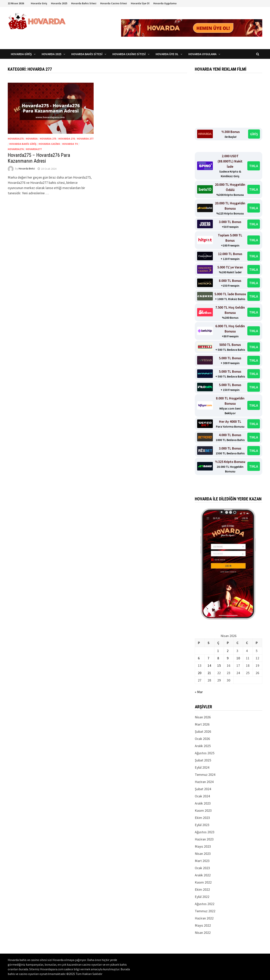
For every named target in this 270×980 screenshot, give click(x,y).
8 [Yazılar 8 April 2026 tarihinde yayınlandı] (218, 658)
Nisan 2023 (203, 854)
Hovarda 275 (48, 139)
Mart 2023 (202, 861)
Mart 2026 (202, 724)
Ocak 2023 (202, 868)
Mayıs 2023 (203, 846)
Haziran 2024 (204, 782)
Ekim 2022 (202, 889)
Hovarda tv (70, 144)
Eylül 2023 (202, 825)
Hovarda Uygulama (165, 3)
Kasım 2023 (203, 810)
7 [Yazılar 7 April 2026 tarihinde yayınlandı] (208, 658)
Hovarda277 (34, 149)
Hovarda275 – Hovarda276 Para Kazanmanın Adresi (39, 158)
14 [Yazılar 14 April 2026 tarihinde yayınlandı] (209, 665)
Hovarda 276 (67, 139)
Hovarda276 (16, 149)
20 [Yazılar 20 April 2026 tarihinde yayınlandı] (200, 673)
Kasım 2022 (203, 882)
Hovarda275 (16, 139)
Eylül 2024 (202, 767)
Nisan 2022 (203, 933)
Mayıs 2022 (203, 925)
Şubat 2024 (203, 789)
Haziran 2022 (204, 918)
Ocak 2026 (202, 739)
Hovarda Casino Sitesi (114, 3)
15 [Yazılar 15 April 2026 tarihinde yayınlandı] (219, 665)
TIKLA (254, 166)
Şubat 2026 (203, 731)
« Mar (199, 692)
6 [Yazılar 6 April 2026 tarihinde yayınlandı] (199, 658)
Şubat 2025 (203, 760)
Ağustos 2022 (205, 904)
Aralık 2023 (203, 803)
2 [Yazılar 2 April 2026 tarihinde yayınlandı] (228, 651)
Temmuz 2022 (205, 911)
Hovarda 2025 (59, 3)
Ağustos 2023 (205, 832)
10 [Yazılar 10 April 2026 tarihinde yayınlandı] (238, 658)
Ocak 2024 (202, 796)
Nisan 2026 (203, 717)
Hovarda (32, 139)
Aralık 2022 (203, 875)
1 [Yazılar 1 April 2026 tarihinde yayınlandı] (218, 651)
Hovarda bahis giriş (23, 144)
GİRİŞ (254, 134)
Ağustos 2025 (205, 753)
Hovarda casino (49, 144)
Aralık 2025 (203, 746)
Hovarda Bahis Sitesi (84, 3)
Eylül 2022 (202, 897)
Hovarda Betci (27, 169)
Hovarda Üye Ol (140, 3)
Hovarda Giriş (39, 3)
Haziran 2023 (204, 839)
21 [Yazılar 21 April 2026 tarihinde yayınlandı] (209, 673)
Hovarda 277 (85, 139)
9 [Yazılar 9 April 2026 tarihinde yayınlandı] (228, 658)
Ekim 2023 (202, 818)
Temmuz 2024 (205, 775)
